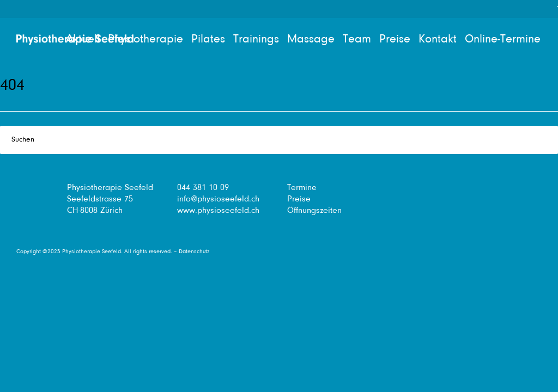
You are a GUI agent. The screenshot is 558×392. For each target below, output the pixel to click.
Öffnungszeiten (314, 211)
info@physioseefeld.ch (218, 199)
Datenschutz (194, 252)
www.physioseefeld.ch (218, 211)
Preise (299, 199)
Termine (302, 188)
